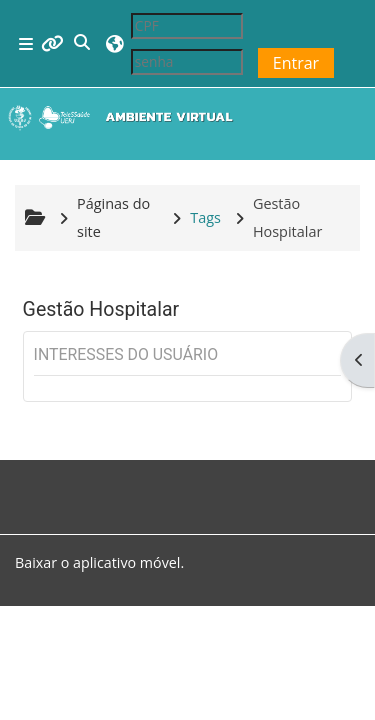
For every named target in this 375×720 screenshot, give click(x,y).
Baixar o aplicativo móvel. (99, 562)
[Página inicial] (125, 117)
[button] (83, 43)
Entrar (296, 63)
